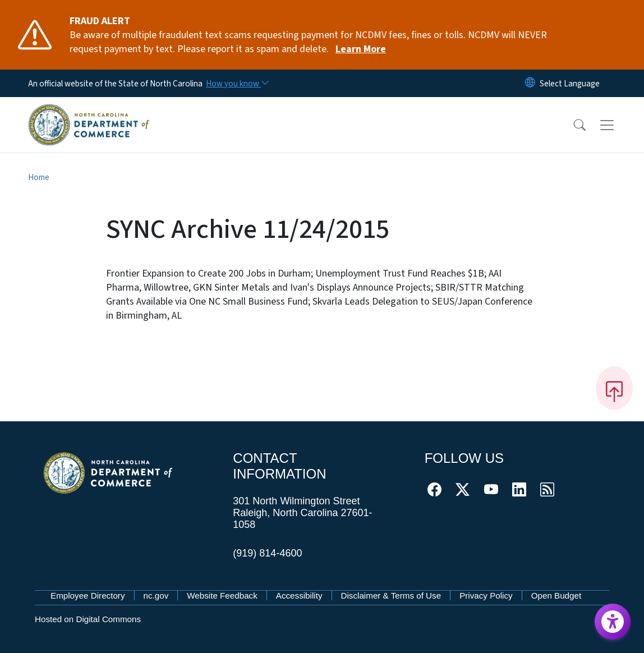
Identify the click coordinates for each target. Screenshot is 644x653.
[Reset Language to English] (530, 83)
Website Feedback (222, 595)
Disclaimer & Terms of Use (391, 595)
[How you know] (237, 84)
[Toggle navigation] (618, 125)
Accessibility (299, 595)
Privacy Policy (486, 595)
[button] (572, 125)
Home (39, 177)
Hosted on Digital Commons (88, 619)
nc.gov (156, 595)
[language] (570, 84)
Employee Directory (88, 595)
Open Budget (556, 595)
